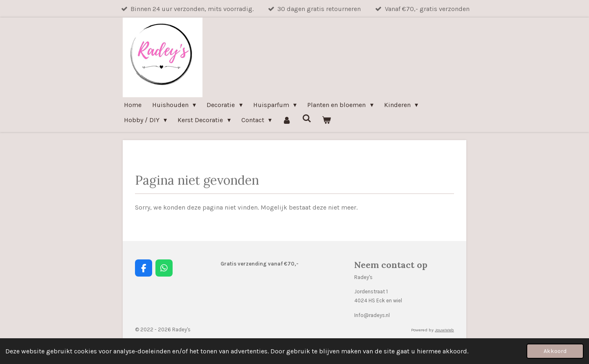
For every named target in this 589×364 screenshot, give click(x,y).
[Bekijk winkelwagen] (326, 120)
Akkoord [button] (555, 351)
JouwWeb (444, 330)
